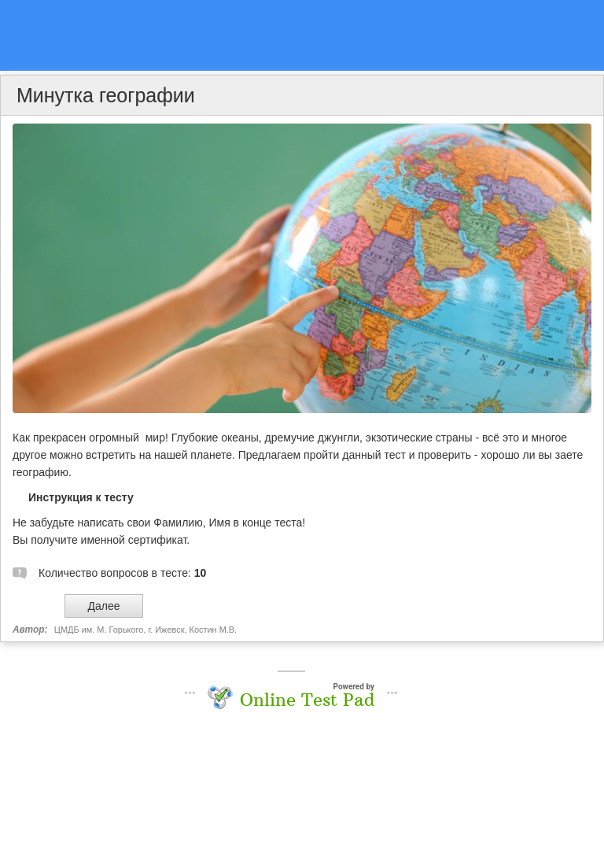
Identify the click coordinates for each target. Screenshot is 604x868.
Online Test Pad (307, 700)
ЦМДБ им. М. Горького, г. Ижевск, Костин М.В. (145, 630)
